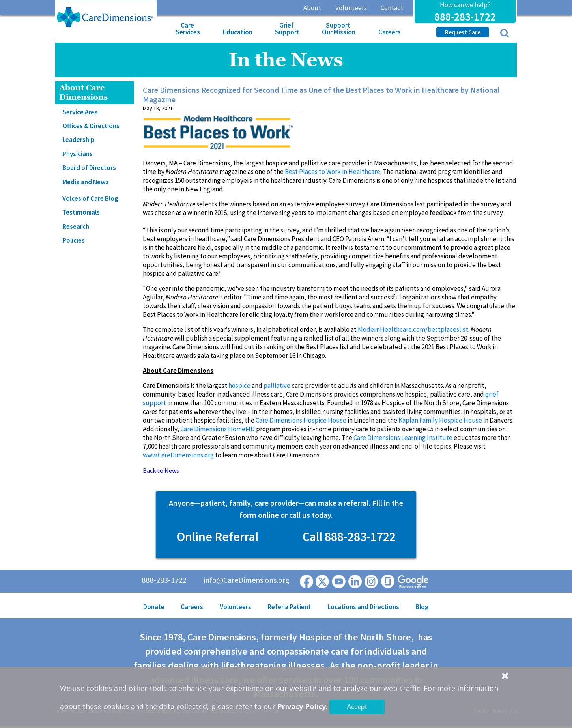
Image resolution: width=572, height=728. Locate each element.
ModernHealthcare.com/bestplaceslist (413, 329)
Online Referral (217, 537)
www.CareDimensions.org (178, 455)
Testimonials (81, 212)
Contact (392, 8)
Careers (390, 32)
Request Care (463, 32)
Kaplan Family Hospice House (440, 420)
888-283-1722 (465, 17)
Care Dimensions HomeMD (218, 429)
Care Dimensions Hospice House (301, 420)
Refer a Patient (289, 607)
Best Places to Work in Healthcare (333, 172)
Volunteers (351, 8)
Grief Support (287, 29)
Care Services (188, 29)
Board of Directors (89, 168)
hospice (239, 386)
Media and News (86, 182)
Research (76, 226)
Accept (357, 706)
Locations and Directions (363, 607)
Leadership (79, 140)
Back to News (161, 470)
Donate (154, 607)
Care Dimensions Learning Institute (403, 438)
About (312, 8)
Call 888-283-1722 (349, 537)
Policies (74, 240)
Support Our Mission (339, 29)
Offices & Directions (91, 126)
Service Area (80, 112)
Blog (422, 607)
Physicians (78, 154)
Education (238, 32)
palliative (277, 386)
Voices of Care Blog (90, 198)
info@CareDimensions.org (247, 580)
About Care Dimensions (83, 93)
